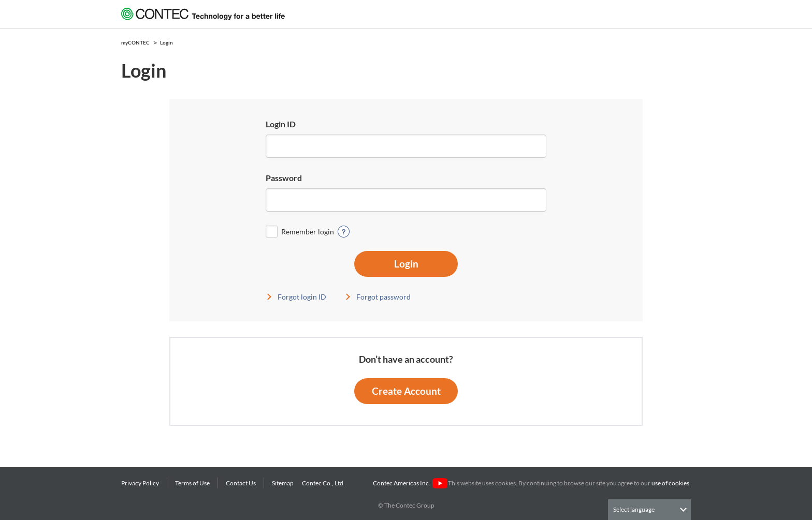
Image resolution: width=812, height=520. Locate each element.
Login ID (281, 124)
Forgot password (383, 297)
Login (406, 264)
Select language (634, 509)
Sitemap (283, 483)
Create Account (406, 391)
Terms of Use (192, 483)
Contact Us (241, 483)
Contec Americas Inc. (410, 483)
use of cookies (670, 483)
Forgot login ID (302, 297)
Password (284, 178)
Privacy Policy (140, 483)
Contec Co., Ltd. (324, 483)
